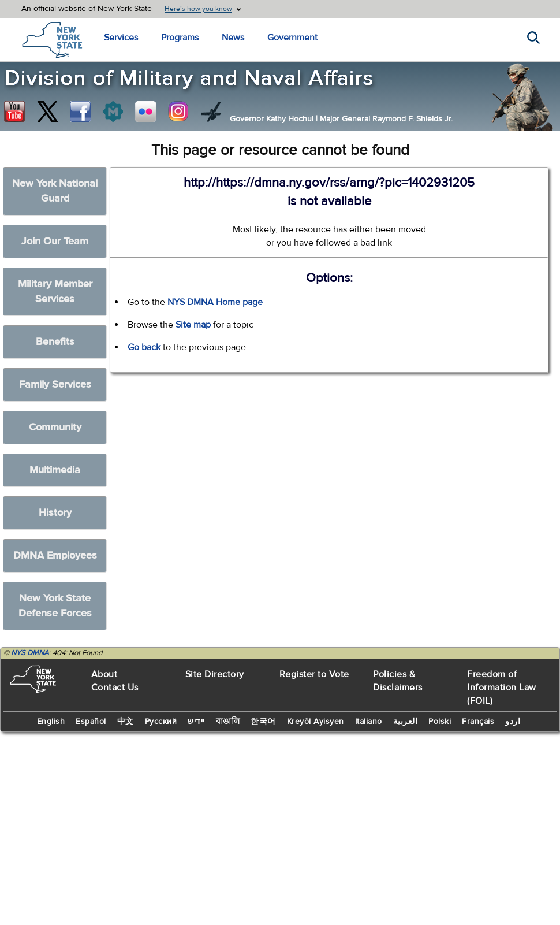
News (233, 38)
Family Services (55, 385)
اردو (513, 722)
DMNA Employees (55, 556)
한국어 (263, 722)
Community (55, 427)
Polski (440, 722)
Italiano (369, 722)
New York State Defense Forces (55, 606)
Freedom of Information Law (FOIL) (502, 688)
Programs (180, 38)
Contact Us (115, 688)
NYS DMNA (30, 653)
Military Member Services (55, 291)
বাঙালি (228, 722)
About (104, 674)
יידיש (196, 722)
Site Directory (215, 674)
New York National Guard (55, 191)
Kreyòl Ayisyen (316, 722)
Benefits (55, 342)
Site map (193, 325)
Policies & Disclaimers (398, 681)
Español (91, 722)
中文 (126, 722)
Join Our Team (55, 241)
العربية (406, 722)
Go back (144, 347)
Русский (161, 722)
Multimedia (55, 470)
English (51, 722)
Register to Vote (314, 674)
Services (121, 38)
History (55, 513)
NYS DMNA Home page (215, 302)
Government (292, 38)
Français (478, 722)
